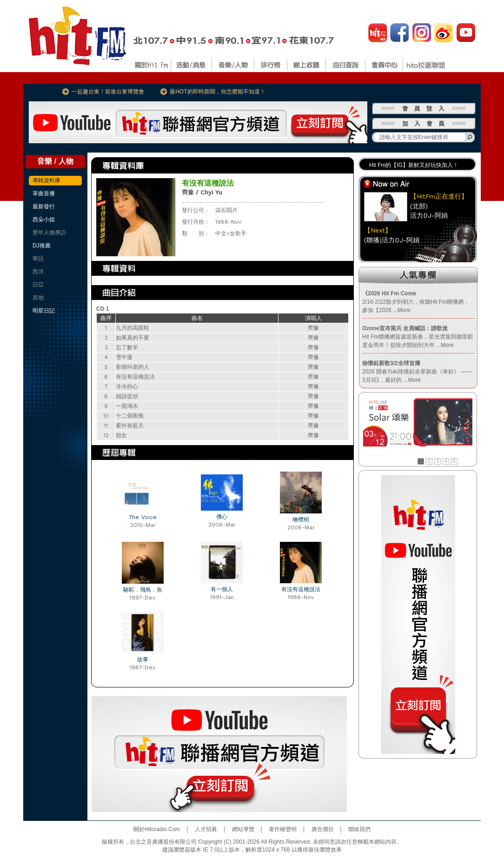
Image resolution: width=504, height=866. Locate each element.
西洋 (38, 272)
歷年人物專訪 (49, 233)
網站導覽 (243, 829)
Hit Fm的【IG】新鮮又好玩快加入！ (414, 165)
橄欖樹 (301, 520)
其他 (38, 298)
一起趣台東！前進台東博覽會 (108, 92)
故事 (143, 659)
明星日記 (44, 311)
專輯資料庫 (46, 180)
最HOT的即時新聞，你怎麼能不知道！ (217, 92)
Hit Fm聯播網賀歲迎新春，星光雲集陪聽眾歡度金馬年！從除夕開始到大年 (418, 337)
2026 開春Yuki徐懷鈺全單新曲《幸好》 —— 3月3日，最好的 (417, 372)
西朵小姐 (44, 220)
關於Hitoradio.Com (157, 829)
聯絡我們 (359, 829)
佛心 (222, 517)
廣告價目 (323, 829)
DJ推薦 (42, 246)
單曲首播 (44, 193)
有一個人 (222, 589)
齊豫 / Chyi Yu (202, 192)
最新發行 (44, 207)
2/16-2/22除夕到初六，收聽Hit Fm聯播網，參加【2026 (416, 302)
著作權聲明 (283, 829)
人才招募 (206, 829)
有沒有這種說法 (301, 589)
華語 (38, 259)
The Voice (143, 517)
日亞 (38, 285)
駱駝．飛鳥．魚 (143, 590)
